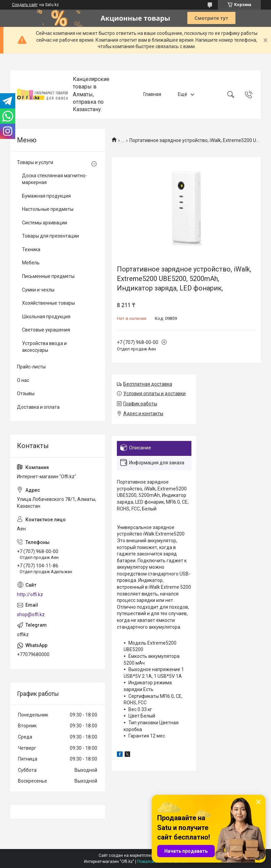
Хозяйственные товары (48, 303)
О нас (23, 380)
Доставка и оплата (38, 407)
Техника (31, 249)
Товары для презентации (50, 236)
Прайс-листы (31, 367)
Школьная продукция (46, 317)
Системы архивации (45, 223)
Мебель (31, 263)
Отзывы (26, 393)
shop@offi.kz (31, 614)
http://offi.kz (30, 594)
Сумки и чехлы (38, 290)
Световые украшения (46, 330)
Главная (152, 94)
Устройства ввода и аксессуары (44, 347)
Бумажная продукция (46, 196)
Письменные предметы (48, 276)
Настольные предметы (48, 209)
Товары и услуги (35, 162)
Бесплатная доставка (148, 384)
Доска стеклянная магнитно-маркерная (55, 179)
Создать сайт (25, 5)
